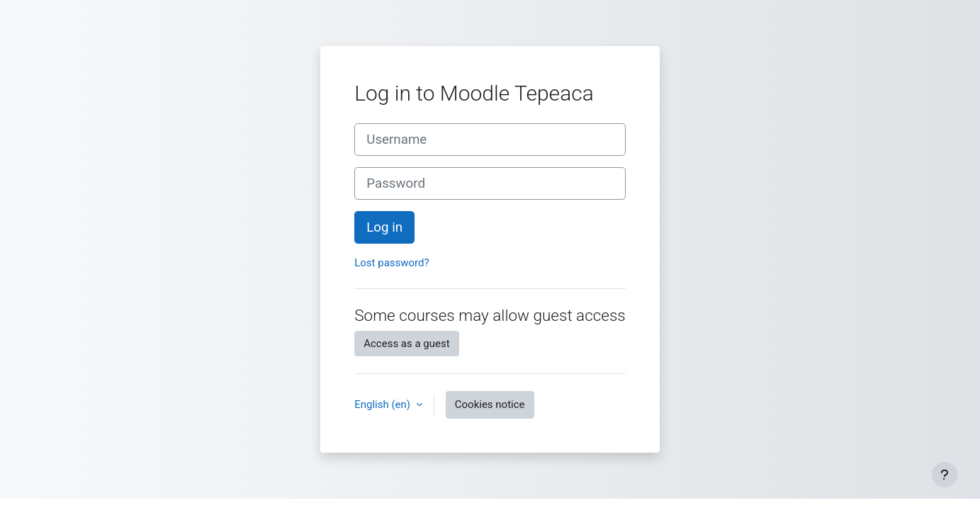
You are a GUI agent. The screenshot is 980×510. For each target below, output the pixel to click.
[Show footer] (945, 475)
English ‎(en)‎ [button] (384, 404)
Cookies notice (490, 404)
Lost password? (392, 263)
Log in (384, 227)
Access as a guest (406, 344)
